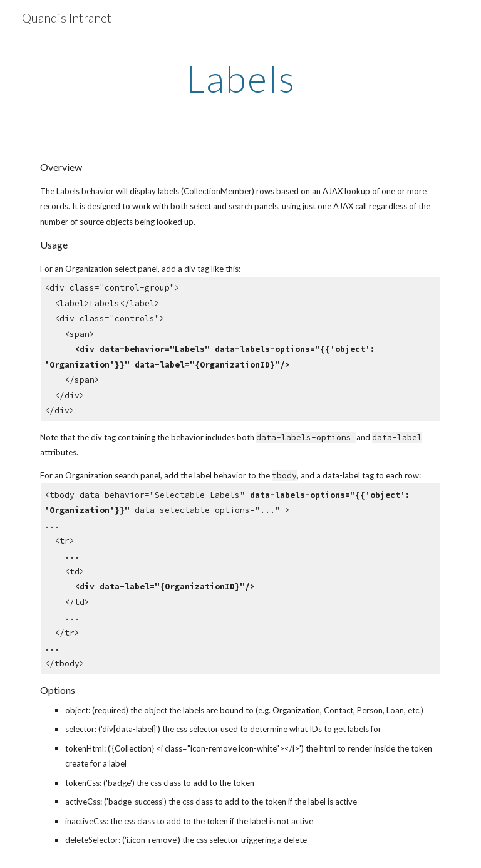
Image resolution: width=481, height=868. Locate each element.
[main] (240, 78)
